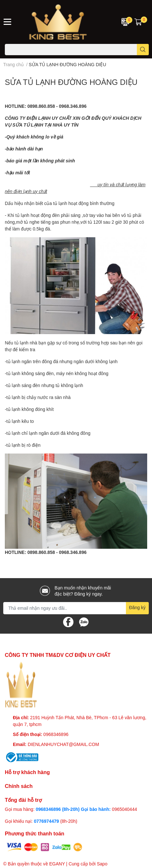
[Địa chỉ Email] (76, 608)
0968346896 (56, 734)
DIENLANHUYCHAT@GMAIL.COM (63, 744)
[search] (143, 50)
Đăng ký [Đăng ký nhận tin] (137, 607)
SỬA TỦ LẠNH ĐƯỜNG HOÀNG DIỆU (71, 82)
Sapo (102, 864)
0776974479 (47, 821)
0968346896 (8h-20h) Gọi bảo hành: (73, 809)
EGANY (57, 864)
